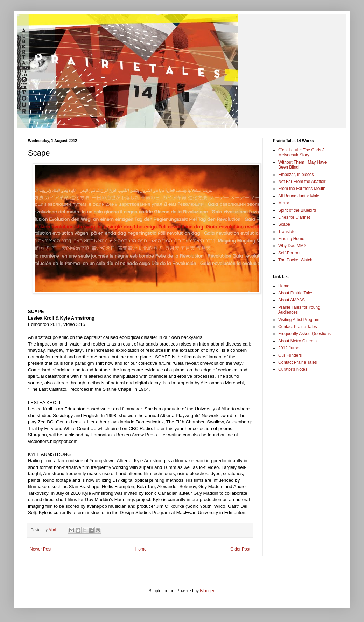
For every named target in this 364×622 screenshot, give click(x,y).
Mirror (284, 203)
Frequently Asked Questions (304, 334)
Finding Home (291, 239)
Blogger (207, 591)
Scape (284, 224)
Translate (287, 232)
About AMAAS (292, 300)
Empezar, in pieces (296, 175)
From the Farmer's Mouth (302, 189)
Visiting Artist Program (299, 320)
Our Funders (290, 355)
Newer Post (41, 549)
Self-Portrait (289, 253)
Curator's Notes (293, 369)
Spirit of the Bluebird (297, 210)
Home (141, 549)
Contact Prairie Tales (298, 327)
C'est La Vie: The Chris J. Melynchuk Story (302, 152)
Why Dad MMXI (293, 246)
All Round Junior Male (299, 196)
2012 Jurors (289, 348)
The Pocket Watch (295, 260)
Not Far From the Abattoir (302, 182)
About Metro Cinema (297, 341)
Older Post (240, 549)
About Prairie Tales (296, 293)
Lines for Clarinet (294, 217)
